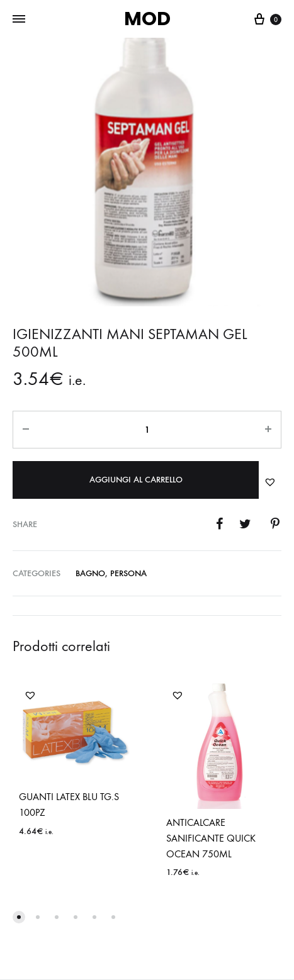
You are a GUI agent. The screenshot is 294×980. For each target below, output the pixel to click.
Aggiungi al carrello (136, 480)
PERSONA (128, 573)
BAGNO (90, 573)
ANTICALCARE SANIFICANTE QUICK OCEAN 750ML (211, 838)
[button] (270, 482)
